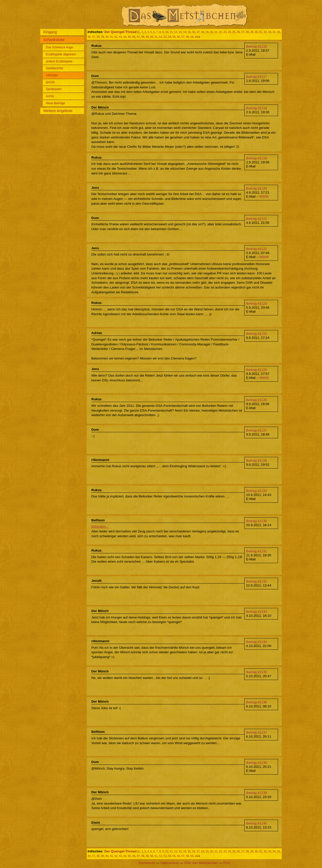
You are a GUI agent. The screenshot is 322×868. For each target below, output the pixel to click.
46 (134, 37)
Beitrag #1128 (256, 461)
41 (111, 37)
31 (261, 32)
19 (207, 32)
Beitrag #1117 (256, 77)
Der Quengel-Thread (120, 32)
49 (147, 37)
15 (189, 32)
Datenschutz (170, 863)
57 (183, 37)
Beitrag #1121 (256, 219)
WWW (264, 196)
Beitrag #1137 (256, 732)
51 (156, 37)
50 (152, 37)
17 (198, 32)
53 (165, 37)
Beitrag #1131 (256, 551)
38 (98, 37)
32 (265, 32)
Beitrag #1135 (256, 672)
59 (192, 37)
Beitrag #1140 (256, 823)
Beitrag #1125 (256, 370)
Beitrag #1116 (256, 46)
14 (185, 32)
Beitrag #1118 (256, 108)
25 (234, 32)
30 (256, 32)
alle (197, 37)
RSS (227, 863)
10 (167, 32)
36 (89, 37)
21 (216, 32)
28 (247, 32)
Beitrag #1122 (256, 249)
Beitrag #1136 (256, 702)
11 (171, 32)
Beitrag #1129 (256, 491)
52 (161, 37)
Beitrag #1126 (256, 400)
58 (187, 37)
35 (278, 32)
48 (143, 37)
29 (252, 32)
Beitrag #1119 (256, 158)
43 (120, 37)
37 (94, 37)
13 (180, 32)
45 (129, 37)
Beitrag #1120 (256, 188)
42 (116, 37)
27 (243, 32)
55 (174, 37)
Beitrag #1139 (256, 793)
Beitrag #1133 (256, 612)
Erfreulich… (100, 527)
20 (212, 32)
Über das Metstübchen (201, 863)
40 (107, 37)
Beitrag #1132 (256, 581)
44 (125, 37)
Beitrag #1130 (256, 521)
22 (220, 32)
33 (270, 32)
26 (238, 32)
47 (138, 37)
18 (203, 32)
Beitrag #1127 (256, 430)
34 (274, 32)
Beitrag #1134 (256, 642)
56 (179, 37)
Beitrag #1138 (256, 763)
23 (225, 32)
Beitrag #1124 (256, 334)
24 (229, 32)
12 (176, 32)
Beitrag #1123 (256, 303)
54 (170, 37)
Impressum (147, 863)
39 (102, 37)
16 (193, 32)
